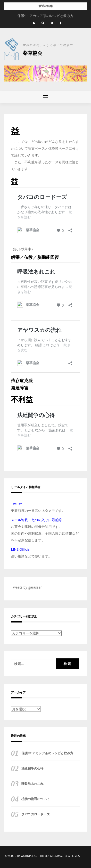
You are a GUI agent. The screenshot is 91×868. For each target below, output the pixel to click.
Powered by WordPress (20, 856)
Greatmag (57, 856)
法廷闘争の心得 (32, 768)
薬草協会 (33, 53)
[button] (34, 23)
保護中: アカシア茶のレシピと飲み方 (45, 16)
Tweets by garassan (27, 587)
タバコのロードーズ (36, 814)
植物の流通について (36, 799)
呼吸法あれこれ (32, 784)
